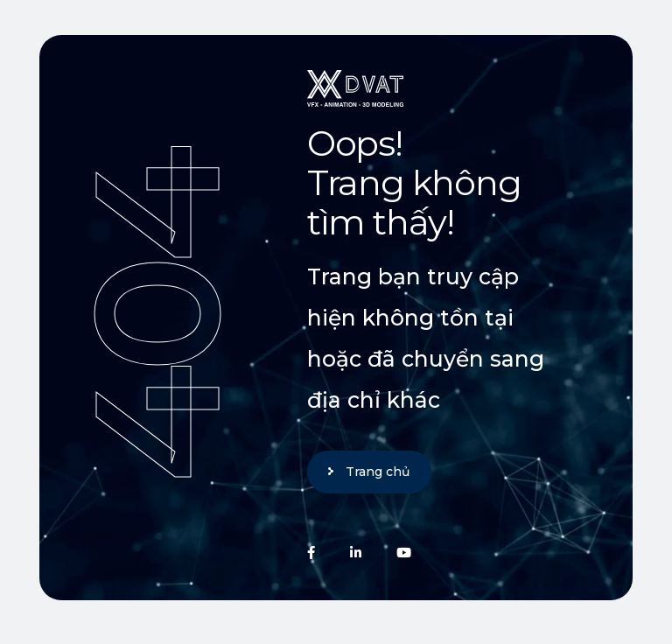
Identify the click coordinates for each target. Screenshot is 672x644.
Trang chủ (378, 472)
